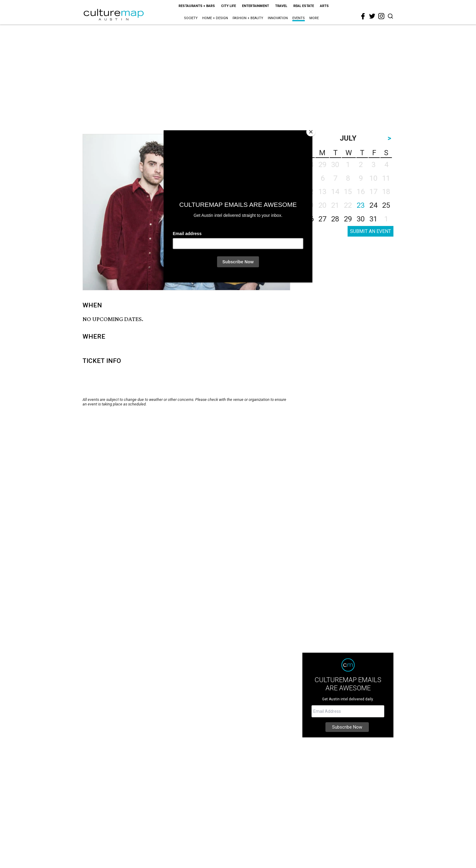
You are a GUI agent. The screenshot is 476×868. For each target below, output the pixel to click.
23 (361, 205)
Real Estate (304, 6)
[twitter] (372, 16)
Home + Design (215, 18)
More (314, 18)
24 (373, 205)
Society (191, 18)
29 (348, 219)
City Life (228, 6)
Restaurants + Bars (197, 6)
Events (299, 18)
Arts (324, 6)
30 (361, 219)
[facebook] (363, 16)
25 (386, 205)
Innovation (278, 18)
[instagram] (381, 16)
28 (335, 219)
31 (373, 219)
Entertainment (255, 6)
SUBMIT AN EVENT (371, 231)
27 (322, 219)
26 (310, 219)
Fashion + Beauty (248, 18)
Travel (281, 6)
